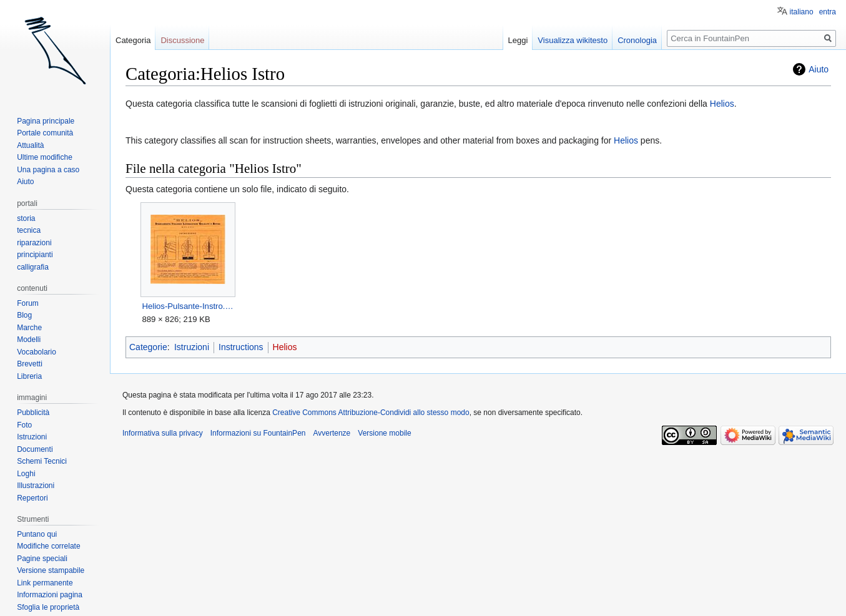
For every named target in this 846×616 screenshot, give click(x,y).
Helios (722, 104)
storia (26, 218)
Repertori (32, 498)
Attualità (30, 145)
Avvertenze (332, 433)
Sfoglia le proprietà (48, 607)
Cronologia (637, 40)
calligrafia (33, 267)
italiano (802, 12)
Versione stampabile (51, 570)
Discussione (182, 40)
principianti (35, 255)
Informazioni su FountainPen (258, 433)
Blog (24, 315)
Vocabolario (37, 352)
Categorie (148, 347)
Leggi (518, 40)
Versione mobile (384, 433)
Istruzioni (192, 347)
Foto (24, 425)
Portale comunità (45, 133)
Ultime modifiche (45, 157)
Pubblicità (33, 413)
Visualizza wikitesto (573, 40)
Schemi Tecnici (42, 461)
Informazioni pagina (50, 595)
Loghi (26, 474)
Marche (29, 328)
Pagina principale (46, 121)
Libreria (29, 376)
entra (828, 12)
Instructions (241, 347)
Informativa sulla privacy (163, 433)
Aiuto (819, 69)
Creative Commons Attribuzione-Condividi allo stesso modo (371, 413)
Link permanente (45, 583)
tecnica (29, 230)
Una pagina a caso (48, 170)
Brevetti (30, 364)
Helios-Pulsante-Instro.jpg (188, 306)
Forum (28, 303)
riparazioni (34, 243)
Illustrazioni (36, 486)
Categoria (133, 40)
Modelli (29, 340)
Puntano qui (37, 534)
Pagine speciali (42, 559)
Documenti (35, 449)
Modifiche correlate (48, 546)
